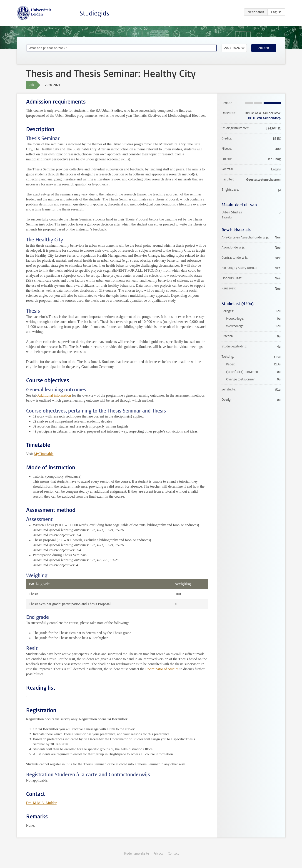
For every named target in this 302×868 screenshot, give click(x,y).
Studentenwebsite (136, 854)
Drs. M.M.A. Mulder (41, 803)
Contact (173, 854)
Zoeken (264, 48)
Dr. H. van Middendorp (264, 118)
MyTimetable (44, 454)
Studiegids (94, 13)
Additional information (54, 395)
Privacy (158, 854)
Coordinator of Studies (162, 669)
